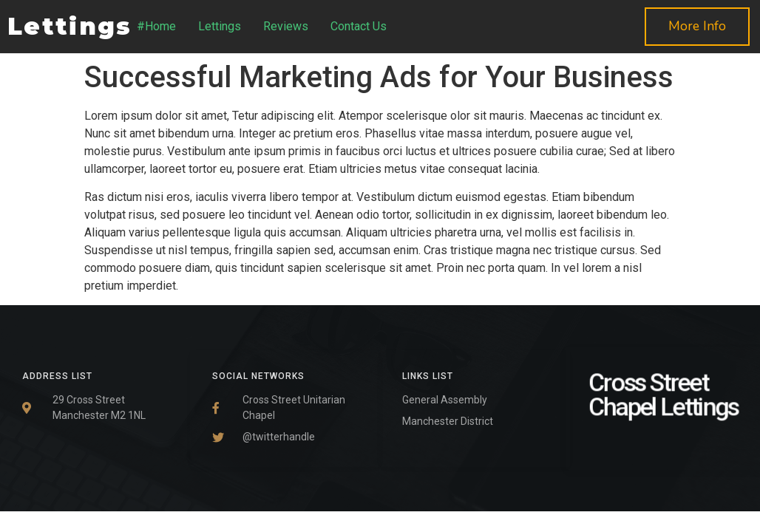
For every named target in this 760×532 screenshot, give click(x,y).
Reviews (286, 26)
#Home (156, 26)
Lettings (220, 26)
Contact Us (359, 26)
